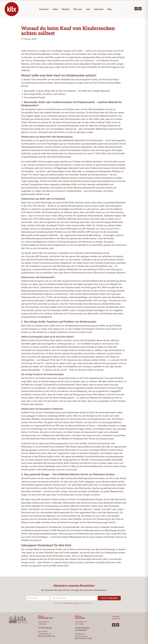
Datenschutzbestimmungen (70, 603)
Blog (109, 9)
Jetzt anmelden (109, 598)
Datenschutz (116, 619)
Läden (55, 9)
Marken (66, 9)
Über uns (78, 9)
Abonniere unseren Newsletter (74, 586)
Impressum (116, 616)
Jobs (88, 9)
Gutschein (99, 9)
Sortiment (44, 9)
